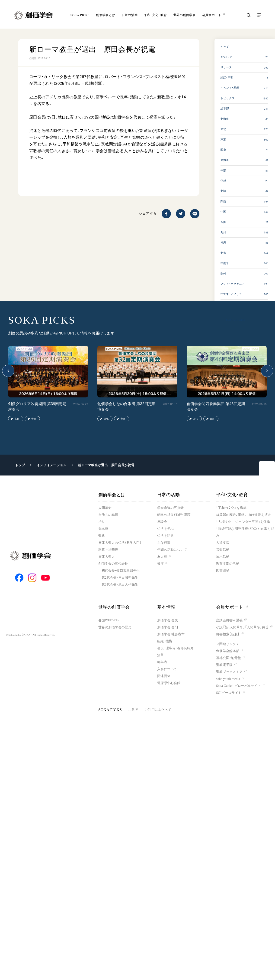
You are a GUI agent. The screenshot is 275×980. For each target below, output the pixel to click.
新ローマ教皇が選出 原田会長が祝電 (106, 465)
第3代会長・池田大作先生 (120, 585)
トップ (20, 465)
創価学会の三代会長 (113, 564)
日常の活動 (130, 15)
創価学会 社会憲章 (171, 634)
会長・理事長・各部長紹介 (175, 648)
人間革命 (105, 508)
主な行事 (164, 543)
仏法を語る (165, 536)
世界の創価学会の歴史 (115, 627)
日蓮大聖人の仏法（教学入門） (120, 543)
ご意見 (133, 710)
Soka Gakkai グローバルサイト (238, 686)
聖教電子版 (224, 665)
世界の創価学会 (184, 15)
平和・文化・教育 (155, 15)
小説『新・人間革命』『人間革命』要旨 (242, 627)
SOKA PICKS (80, 15)
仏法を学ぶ (165, 529)
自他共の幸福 (108, 515)
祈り (102, 522)
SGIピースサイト (229, 693)
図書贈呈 (223, 571)
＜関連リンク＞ (228, 644)
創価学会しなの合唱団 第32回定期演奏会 (127, 407)
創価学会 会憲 (168, 620)
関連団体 (164, 676)
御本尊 (103, 529)
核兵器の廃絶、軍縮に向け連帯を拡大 (244, 515)
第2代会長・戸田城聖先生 (120, 578)
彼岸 (161, 564)
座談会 (162, 522)
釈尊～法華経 (108, 550)
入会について (167, 669)
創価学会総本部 (228, 651)
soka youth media (228, 679)
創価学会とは (106, 15)
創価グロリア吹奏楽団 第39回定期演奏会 (37, 407)
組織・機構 (165, 641)
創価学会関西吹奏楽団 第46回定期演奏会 (216, 407)
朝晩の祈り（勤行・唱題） (175, 515)
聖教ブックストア (229, 672)
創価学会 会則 (168, 627)
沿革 (161, 655)
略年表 (162, 662)
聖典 (102, 536)
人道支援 (223, 543)
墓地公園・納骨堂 (229, 658)
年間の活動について (172, 550)
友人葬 (162, 557)
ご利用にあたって (158, 710)
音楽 (34, 419)
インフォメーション (52, 465)
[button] (8, 371)
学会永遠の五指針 (170, 508)
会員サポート (232, 607)
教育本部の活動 (228, 564)
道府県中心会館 (169, 683)
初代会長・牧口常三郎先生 (121, 571)
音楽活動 (223, 550)
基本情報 (166, 607)
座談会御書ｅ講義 (229, 620)
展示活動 (223, 557)
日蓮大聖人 (107, 557)
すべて (225, 47)
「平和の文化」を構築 (231, 508)
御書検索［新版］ (228, 634)
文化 (17, 419)
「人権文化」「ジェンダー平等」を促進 (243, 522)
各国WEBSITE (109, 620)
